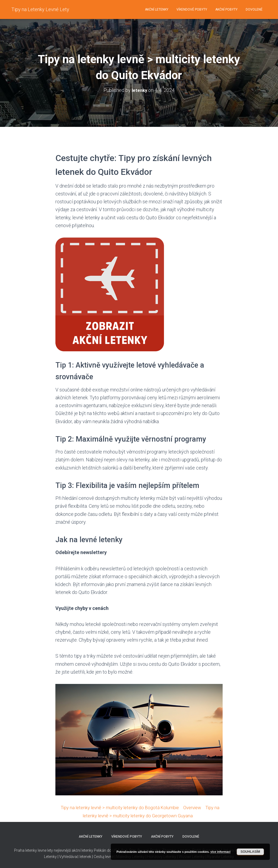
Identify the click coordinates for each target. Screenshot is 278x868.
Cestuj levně (104, 856)
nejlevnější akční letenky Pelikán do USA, (87, 850)
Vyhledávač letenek (75, 856)
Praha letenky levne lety (34, 850)
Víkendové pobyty (192, 9)
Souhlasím (250, 852)
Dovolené (254, 9)
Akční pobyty (226, 9)
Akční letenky (157, 9)
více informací (220, 852)
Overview (199, 807)
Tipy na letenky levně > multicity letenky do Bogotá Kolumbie (121, 807)
